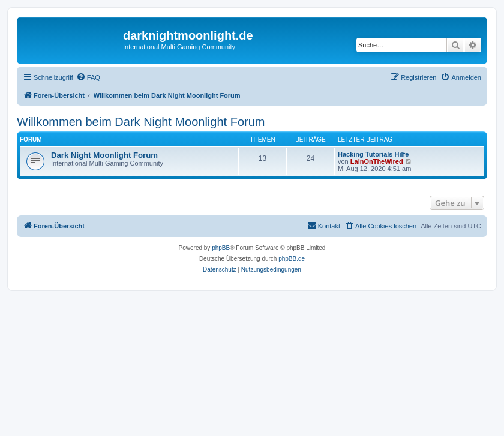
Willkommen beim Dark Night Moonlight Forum (141, 122)
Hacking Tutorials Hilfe (373, 154)
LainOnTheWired (377, 161)
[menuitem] (88, 77)
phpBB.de (292, 259)
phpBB (221, 248)
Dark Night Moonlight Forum (104, 155)
